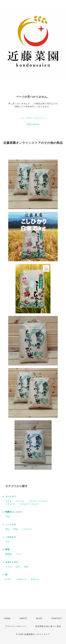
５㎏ (7, 542)
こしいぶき (11, 524)
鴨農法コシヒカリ (14, 512)
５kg (8, 517)
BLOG (39, 618)
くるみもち (21, 579)
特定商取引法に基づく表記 (48, 626)
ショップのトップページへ (33, 118)
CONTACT (57, 618)
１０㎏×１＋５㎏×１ (38, 501)
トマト (19, 554)
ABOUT (23, 618)
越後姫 (8, 554)
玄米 (26, 567)
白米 (18, 567)
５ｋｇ (8, 501)
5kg (7, 529)
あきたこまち (12, 562)
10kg (16, 529)
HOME (7, 618)
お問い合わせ (33, 124)
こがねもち (11, 537)
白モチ (8, 579)
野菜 (7, 550)
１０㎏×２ (10, 504)
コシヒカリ (11, 496)
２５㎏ (8, 567)
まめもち (35, 579)
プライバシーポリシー (16, 626)
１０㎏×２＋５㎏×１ (29, 504)
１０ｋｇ (20, 501)
